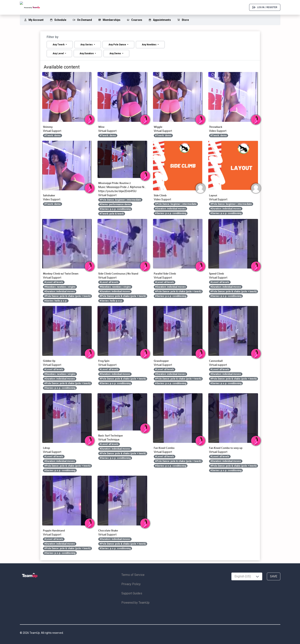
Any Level (58, 53)
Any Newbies (149, 45)
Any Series (87, 45)
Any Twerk (59, 45)
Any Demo (116, 53)
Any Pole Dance (118, 45)
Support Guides (132, 593)
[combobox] (247, 576)
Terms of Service (133, 575)
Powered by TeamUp (135, 603)
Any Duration (87, 53)
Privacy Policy (131, 584)
